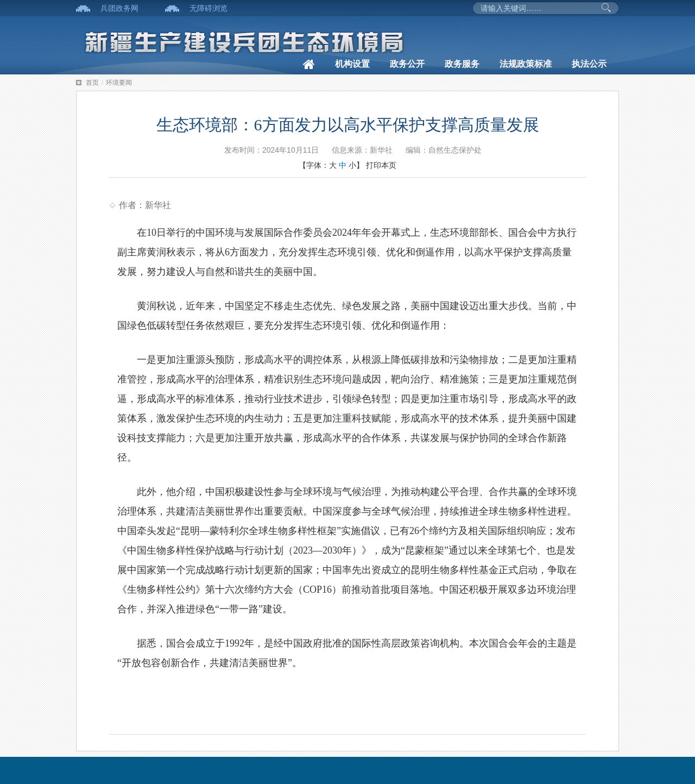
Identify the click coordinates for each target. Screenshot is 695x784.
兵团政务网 (119, 8)
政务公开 (407, 64)
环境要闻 (119, 83)
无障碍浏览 (208, 8)
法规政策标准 (526, 64)
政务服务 (462, 64)
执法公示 (589, 64)
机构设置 (352, 64)
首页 (92, 83)
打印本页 (381, 165)
